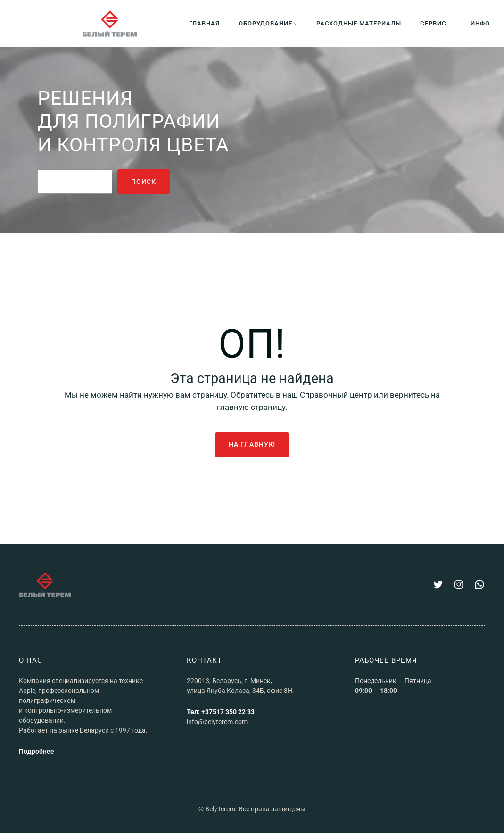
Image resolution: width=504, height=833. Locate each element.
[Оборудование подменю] (268, 23)
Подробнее (37, 751)
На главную (252, 444)
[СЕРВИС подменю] (436, 23)
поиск (144, 182)
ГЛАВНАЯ (204, 24)
